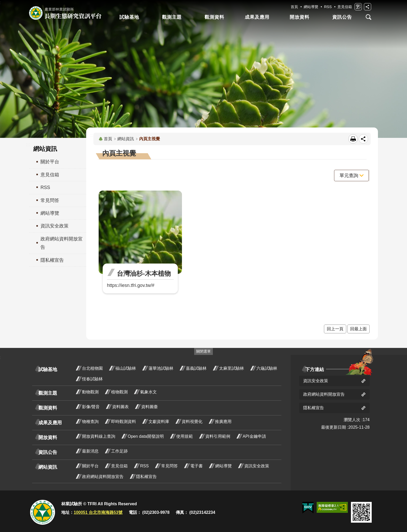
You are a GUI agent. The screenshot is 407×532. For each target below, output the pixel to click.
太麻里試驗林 (232, 368)
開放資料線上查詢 (99, 436)
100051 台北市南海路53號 (98, 512)
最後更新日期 (334, 427)
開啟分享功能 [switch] (368, 7)
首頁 (294, 7)
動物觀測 (90, 392)
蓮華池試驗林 (161, 368)
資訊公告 (342, 17)
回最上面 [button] (358, 329)
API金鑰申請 (254, 436)
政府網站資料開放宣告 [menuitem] (62, 243)
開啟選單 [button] (369, 17)
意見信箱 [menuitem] (50, 175)
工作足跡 (119, 451)
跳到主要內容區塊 (3, 3)
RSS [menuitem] (45, 187)
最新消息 (90, 451)
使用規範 (185, 436)
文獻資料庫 (159, 422)
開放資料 (300, 17)
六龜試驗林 (267, 368)
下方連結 (315, 369)
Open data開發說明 (146, 436)
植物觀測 (119, 392)
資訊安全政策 (257, 466)
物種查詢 (90, 422)
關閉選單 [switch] (203, 351)
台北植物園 (92, 368)
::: (28, 145)
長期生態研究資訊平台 (65, 13)
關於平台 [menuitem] (50, 162)
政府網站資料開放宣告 (103, 477)
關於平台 (90, 466)
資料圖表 (120, 407)
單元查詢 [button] (349, 176)
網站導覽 (311, 7)
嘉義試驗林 (196, 368)
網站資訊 (126, 139)
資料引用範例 (218, 436)
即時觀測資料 (124, 422)
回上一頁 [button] (335, 329)
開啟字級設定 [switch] (358, 7)
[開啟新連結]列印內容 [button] (353, 139)
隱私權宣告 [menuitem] (52, 260)
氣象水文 (148, 392)
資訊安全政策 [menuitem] (55, 226)
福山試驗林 (126, 368)
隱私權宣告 (146, 477)
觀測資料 (214, 17)
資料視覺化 (192, 422)
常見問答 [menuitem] (50, 200)
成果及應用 (257, 17)
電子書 (196, 466)
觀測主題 (172, 17)
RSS (328, 7)
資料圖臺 (150, 407)
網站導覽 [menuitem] (50, 213)
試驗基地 (129, 17)
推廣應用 (223, 422)
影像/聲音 (91, 407)
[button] (308, 508)
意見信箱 (345, 7)
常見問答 (169, 466)
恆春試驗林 (92, 379)
